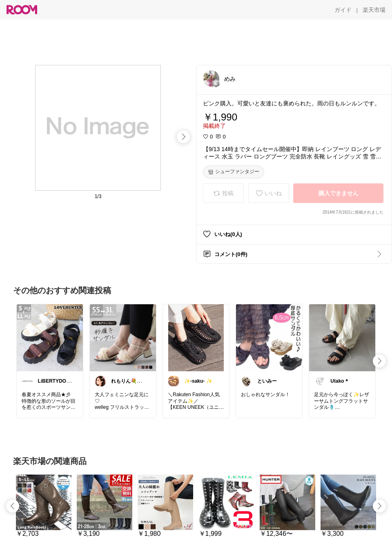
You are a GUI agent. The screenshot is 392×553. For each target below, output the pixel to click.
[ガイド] (343, 10)
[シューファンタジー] (234, 172)
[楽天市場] (374, 10)
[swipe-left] (13, 506)
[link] (50, 337)
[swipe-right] (183, 137)
